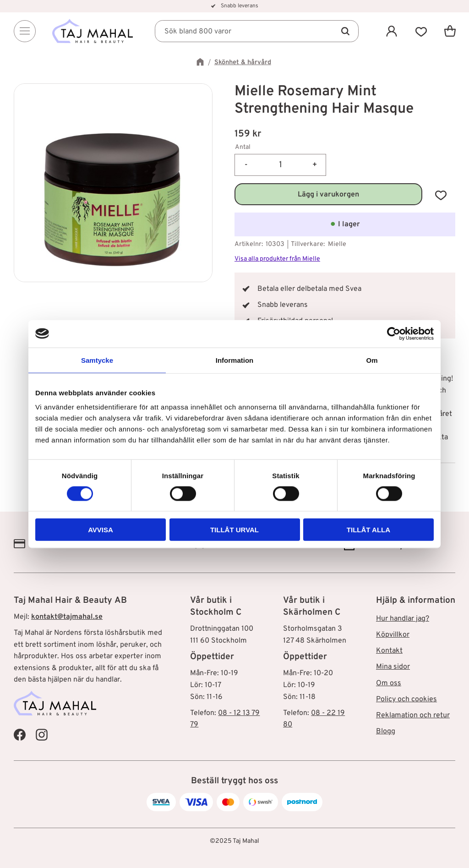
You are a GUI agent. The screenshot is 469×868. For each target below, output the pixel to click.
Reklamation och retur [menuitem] (413, 715)
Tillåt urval (234, 530)
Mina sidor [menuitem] (393, 667)
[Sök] (344, 31)
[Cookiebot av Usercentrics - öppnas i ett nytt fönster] (394, 333)
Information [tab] (235, 360)
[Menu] (25, 31)
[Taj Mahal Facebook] (20, 735)
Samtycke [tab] (97, 360)
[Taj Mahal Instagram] (42, 735)
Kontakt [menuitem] (389, 651)
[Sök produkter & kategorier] (257, 31)
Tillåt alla (368, 530)
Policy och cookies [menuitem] (406, 699)
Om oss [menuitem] (389, 683)
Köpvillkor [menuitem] (393, 635)
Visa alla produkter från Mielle (277, 259)
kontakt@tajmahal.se (67, 617)
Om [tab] (372, 360)
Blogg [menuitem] (386, 732)
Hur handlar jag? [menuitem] (403, 619)
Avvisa (101, 530)
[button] (420, 31)
